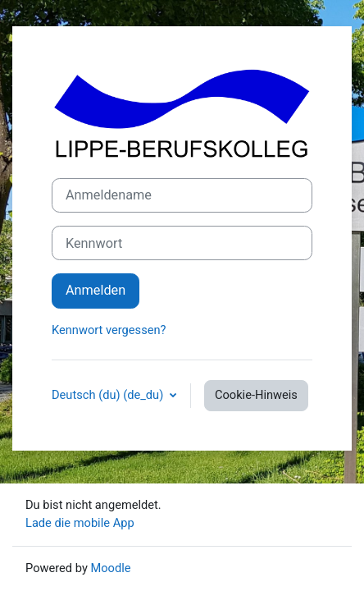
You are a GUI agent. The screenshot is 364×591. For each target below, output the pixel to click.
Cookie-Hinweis (256, 395)
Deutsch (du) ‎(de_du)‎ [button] (109, 395)
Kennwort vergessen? (109, 330)
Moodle (110, 568)
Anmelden (96, 290)
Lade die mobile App (80, 523)
